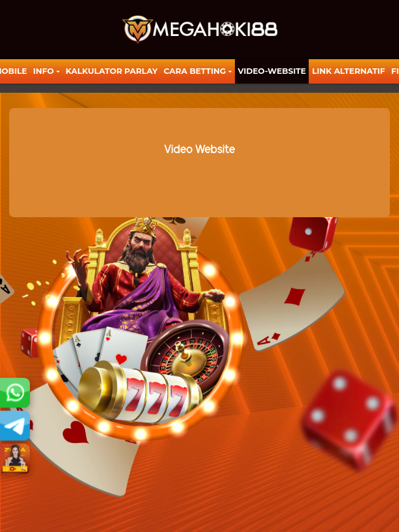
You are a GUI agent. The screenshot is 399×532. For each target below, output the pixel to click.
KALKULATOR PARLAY (112, 71)
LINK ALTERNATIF (348, 71)
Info (43, 71)
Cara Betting (195, 71)
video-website (272, 71)
